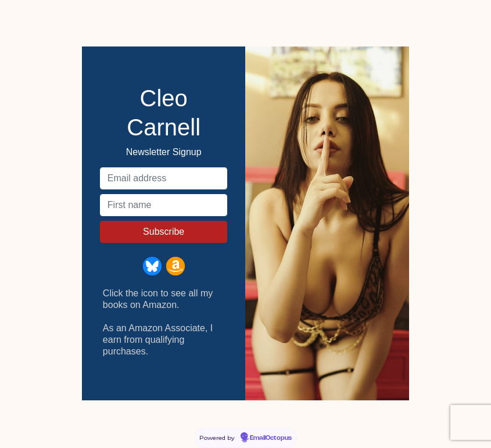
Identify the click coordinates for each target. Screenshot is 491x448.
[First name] (164, 205)
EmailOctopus (271, 438)
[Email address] (164, 178)
